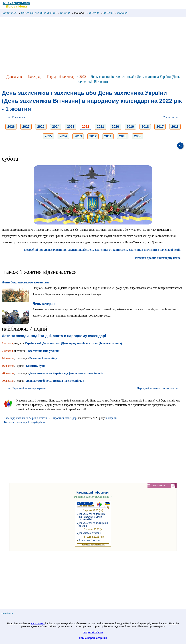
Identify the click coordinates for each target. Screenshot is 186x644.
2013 (78, 136)
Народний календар (61, 77)
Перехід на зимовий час (68, 381)
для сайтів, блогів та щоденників (93, 497)
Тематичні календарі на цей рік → (25, 422)
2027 (26, 127)
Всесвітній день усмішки (44, 351)
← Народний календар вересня (27, 388)
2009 (138, 136)
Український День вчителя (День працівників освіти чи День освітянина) (73, 343)
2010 (123, 136)
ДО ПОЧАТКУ (9, 13)
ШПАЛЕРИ (122, 13)
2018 (145, 127)
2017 (160, 127)
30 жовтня (8, 381)
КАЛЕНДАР (79, 13)
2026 (11, 127)
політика (7, 613)
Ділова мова (15, 77)
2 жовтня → (171, 117)
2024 (56, 127)
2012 (93, 136)
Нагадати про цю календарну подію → (159, 258)
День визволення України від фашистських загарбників (66, 373)
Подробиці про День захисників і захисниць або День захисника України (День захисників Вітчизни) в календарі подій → (104, 250)
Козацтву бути (35, 366)
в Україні (111, 418)
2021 (100, 127)
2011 (108, 136)
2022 (83, 77)
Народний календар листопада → (157, 388)
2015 (48, 136)
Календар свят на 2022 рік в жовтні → (27, 418)
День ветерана (45, 304)
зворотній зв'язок (93, 632)
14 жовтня (8, 358)
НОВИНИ (64, 13)
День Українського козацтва (25, 282)
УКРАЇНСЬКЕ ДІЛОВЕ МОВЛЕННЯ (38, 13)
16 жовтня (8, 366)
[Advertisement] (93, 46)
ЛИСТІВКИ (107, 13)
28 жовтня (8, 373)
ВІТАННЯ (93, 13)
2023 (71, 127)
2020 (115, 127)
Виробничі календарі (64, 418)
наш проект (38, 623)
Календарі (35, 77)
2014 (63, 136)
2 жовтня (7, 343)
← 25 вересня (16, 117)
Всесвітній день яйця (43, 358)
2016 (175, 127)
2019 (130, 127)
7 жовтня (7, 351)
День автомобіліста (39, 381)
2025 (41, 127)
